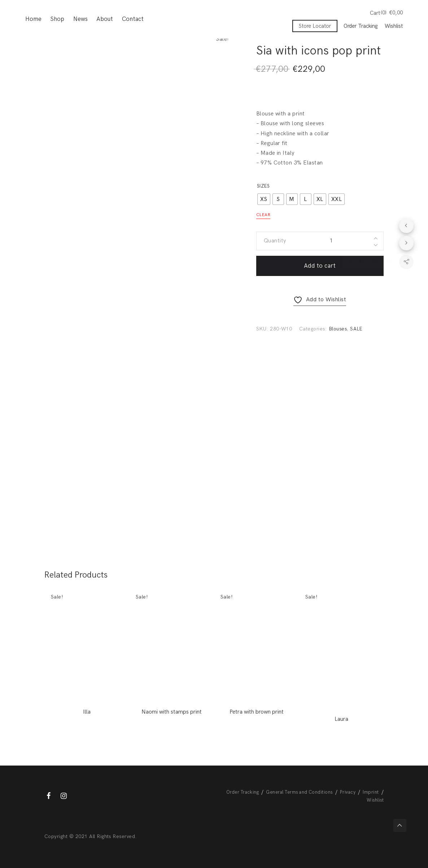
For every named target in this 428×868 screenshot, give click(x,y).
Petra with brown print (257, 712)
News (80, 20)
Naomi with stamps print (172, 712)
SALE (356, 329)
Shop (57, 20)
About (105, 20)
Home (33, 20)
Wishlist (394, 26)
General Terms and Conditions (299, 792)
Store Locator (315, 26)
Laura (341, 719)
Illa (87, 712)
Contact (133, 20)
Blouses (338, 329)
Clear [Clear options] (263, 215)
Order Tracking (361, 26)
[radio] (264, 199)
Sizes (263, 186)
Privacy (348, 792)
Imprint (371, 792)
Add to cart (320, 266)
